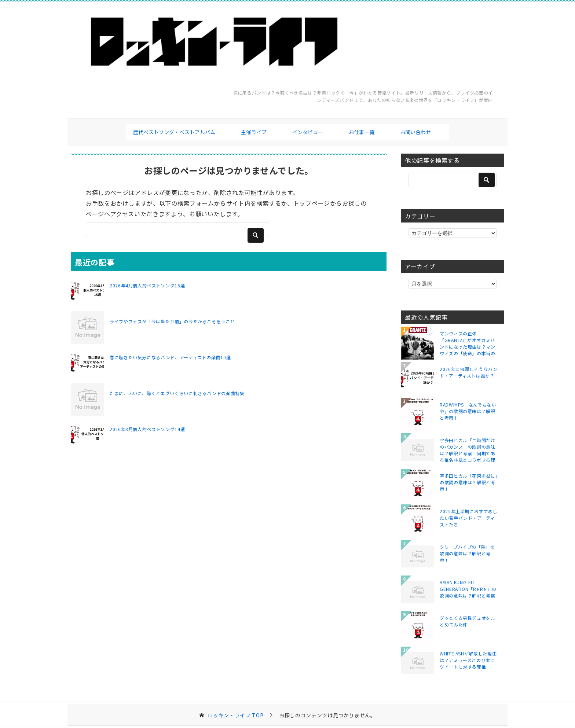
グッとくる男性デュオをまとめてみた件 (468, 621)
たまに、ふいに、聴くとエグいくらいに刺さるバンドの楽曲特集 (177, 393)
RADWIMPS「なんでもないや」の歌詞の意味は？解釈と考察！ (468, 411)
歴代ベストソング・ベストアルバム (174, 132)
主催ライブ (254, 132)
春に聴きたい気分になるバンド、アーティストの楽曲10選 (170, 357)
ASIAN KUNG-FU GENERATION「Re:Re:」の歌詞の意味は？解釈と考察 (468, 589)
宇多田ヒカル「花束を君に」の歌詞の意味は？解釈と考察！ (469, 482)
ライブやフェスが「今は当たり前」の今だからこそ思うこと (172, 321)
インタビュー (308, 132)
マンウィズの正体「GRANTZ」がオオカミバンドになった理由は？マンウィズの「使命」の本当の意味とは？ (468, 343)
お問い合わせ (415, 132)
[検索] (177, 230)
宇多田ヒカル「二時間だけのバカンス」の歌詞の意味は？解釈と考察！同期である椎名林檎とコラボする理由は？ (468, 450)
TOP (236, 715)
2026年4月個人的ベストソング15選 (147, 285)
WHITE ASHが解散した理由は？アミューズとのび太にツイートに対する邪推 (468, 660)
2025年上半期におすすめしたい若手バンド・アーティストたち (468, 518)
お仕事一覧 (362, 132)
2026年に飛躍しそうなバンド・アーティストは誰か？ (469, 372)
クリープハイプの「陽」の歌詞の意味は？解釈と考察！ (467, 553)
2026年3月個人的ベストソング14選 (147, 429)
